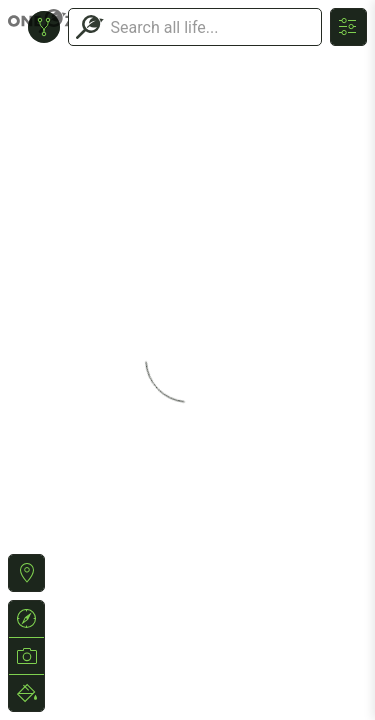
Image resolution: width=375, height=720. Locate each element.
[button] (26, 573)
